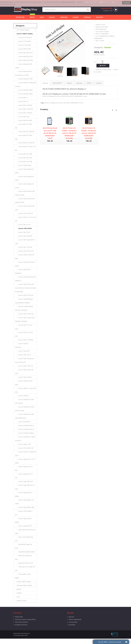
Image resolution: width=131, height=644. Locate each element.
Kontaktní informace (21, 625)
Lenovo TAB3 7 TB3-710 (25, 366)
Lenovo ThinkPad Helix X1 (26, 425)
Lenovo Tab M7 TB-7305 (26, 295)
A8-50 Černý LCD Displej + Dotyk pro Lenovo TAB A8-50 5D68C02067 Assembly (69, 133)
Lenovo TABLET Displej (25, 34)
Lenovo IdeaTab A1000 (25, 79)
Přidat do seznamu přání (103, 70)
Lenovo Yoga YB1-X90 (25, 526)
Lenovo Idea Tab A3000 (25, 60)
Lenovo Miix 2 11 (23, 101)
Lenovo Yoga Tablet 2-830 (26, 507)
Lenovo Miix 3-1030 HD (25, 113)
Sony (18, 597)
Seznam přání (73, 622)
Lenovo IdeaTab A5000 (25, 90)
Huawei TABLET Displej (24, 582)
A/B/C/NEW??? (57, 83)
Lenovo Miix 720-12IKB (25, 162)
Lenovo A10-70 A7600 (25, 37)
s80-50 (68, 103)
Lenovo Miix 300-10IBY (25, 120)
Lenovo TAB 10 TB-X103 (25, 213)
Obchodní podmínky (21, 622)
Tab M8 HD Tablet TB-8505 (26, 552)
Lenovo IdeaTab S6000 (25, 94)
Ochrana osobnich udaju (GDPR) (25, 619)
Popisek (45, 83)
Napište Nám (19, 617)
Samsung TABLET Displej (24, 585)
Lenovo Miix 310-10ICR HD (26, 132)
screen (81, 103)
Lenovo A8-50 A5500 (25, 49)
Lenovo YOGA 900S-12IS (26, 448)
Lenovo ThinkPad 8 (24, 422)
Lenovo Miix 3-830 (24, 117)
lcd (49, 103)
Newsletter (72, 625)
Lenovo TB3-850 (23, 396)
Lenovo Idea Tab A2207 (25, 56)
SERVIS (89, 83)
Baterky (19, 589)
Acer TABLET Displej (23, 30)
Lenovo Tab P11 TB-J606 (26, 340)
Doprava (79, 83)
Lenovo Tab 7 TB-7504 (25, 247)
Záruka (69, 83)
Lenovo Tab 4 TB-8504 (25, 236)
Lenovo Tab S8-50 (24, 351)
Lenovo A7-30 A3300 (25, 41)
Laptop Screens (22, 601)
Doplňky (19, 593)
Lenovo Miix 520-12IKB (25, 154)
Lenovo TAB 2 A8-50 (25, 228)
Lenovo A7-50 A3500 (25, 45)
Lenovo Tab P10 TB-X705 (26, 314)
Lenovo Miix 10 (23, 98)
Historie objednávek (75, 619)
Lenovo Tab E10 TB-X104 (26, 251)
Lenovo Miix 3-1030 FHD (26, 109)
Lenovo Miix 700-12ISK (25, 158)
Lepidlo (99, 83)
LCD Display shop (18, 635)
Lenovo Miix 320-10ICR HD (26, 143)
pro (57, 103)
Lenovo (103, 25)
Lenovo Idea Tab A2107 (25, 53)
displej (53, 103)
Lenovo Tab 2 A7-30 (24, 225)
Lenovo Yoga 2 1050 (24, 444)
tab (64, 103)
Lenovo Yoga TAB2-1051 (26, 481)
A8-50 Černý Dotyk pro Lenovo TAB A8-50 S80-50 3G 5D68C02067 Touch (50, 133)
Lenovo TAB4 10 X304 (25, 377)
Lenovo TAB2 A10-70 (25, 355)
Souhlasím (127, 3)
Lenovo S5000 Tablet (25, 165)
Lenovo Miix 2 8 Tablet (25, 105)
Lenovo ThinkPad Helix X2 (26, 429)
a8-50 (46, 103)
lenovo (61, 103)
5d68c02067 (75, 103)
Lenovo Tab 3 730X (24, 232)
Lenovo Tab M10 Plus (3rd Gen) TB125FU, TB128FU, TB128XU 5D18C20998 (25, 288)
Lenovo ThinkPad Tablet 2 (26, 433)
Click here (12, 4)
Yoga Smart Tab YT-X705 (26, 563)
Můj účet (71, 617)
